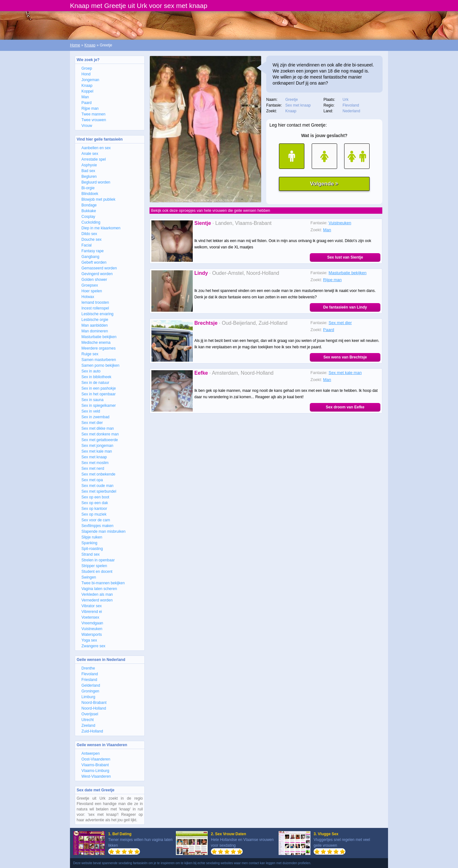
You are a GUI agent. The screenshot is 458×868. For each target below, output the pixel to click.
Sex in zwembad (95, 417)
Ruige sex (90, 354)
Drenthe (88, 668)
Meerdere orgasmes (98, 348)
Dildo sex (89, 234)
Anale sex (90, 154)
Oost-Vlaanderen (96, 759)
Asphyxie (89, 165)
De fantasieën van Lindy (345, 307)
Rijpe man (90, 108)
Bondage (89, 205)
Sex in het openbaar (98, 394)
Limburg (88, 697)
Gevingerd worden (97, 274)
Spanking (89, 543)
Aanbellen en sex (96, 148)
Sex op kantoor (94, 509)
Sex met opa (92, 480)
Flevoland (90, 674)
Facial (87, 245)
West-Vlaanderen (96, 776)
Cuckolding (91, 222)
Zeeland (88, 726)
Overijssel (90, 714)
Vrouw (87, 126)
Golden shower (94, 280)
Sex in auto (91, 371)
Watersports (92, 635)
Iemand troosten (95, 302)
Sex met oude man (97, 486)
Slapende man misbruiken (104, 531)
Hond (86, 74)
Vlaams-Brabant (95, 765)
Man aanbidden (95, 325)
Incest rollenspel (95, 308)
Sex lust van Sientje (345, 257)
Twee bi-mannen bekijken (103, 583)
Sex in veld (91, 411)
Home (75, 45)
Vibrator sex (92, 606)
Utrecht (88, 720)
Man (85, 97)
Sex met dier (92, 423)
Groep (87, 68)
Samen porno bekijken (100, 365)
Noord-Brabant (94, 703)
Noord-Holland (94, 708)
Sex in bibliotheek (96, 377)
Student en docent (97, 572)
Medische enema (96, 343)
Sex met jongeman (97, 446)
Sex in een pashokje (99, 388)
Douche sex (91, 240)
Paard (87, 103)
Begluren (89, 177)
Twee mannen (93, 114)
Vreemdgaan (92, 623)
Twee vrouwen (94, 120)
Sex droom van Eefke (345, 407)
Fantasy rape (93, 251)
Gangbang (90, 257)
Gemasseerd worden (99, 268)
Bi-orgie (88, 188)
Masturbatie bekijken (99, 337)
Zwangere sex (93, 646)
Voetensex (90, 617)
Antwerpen (90, 753)
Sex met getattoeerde (100, 440)
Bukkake (89, 211)
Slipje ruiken (92, 537)
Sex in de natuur (95, 383)
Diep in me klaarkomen (101, 228)
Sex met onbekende (98, 474)
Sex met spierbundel (99, 491)
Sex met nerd (93, 469)
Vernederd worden (97, 600)
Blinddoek (90, 194)
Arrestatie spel (94, 159)
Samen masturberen (99, 360)
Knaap (90, 45)
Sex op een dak (95, 503)
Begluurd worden (96, 182)
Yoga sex (89, 640)
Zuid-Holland (92, 731)
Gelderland (91, 685)
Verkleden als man (97, 594)
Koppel (87, 91)
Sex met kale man (97, 451)
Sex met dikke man (98, 428)
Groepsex (90, 285)
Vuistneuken (92, 629)
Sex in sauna (92, 400)
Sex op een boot (95, 497)
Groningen (90, 691)
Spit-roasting (92, 549)
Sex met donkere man (100, 434)
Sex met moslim (95, 463)
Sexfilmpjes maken (97, 526)
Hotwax (88, 297)
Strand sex (90, 554)
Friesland (89, 680)
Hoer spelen (92, 291)
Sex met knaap (94, 457)
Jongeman (90, 80)
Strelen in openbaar (98, 560)
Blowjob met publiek (98, 199)
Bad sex (88, 171)
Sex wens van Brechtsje (345, 357)
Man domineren (95, 331)
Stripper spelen (94, 566)
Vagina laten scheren (99, 589)
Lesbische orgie (95, 320)
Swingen (89, 577)
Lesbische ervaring (97, 314)
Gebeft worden (94, 262)
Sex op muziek (94, 514)
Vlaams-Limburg (95, 771)
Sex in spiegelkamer (99, 406)
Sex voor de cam (96, 520)
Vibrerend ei (92, 612)
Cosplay (88, 217)
